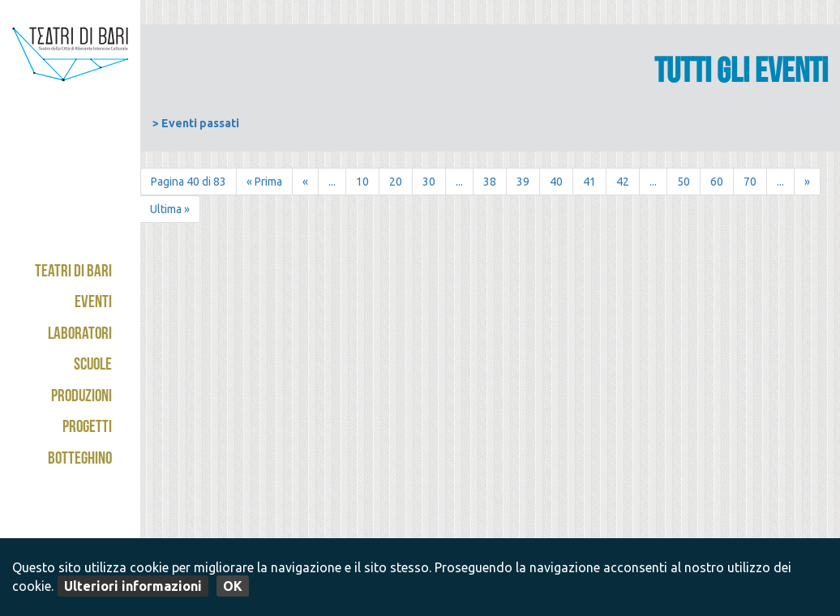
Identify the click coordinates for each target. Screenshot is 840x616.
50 (684, 182)
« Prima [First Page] (264, 182)
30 (429, 182)
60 (717, 182)
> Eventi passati (196, 123)
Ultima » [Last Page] (170, 209)
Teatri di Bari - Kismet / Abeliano (70, 85)
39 (523, 182)
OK (233, 586)
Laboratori (80, 335)
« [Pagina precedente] (305, 182)
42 (623, 182)
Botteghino (80, 460)
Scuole (93, 366)
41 (589, 182)
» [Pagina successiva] (807, 182)
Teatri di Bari (73, 273)
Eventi (93, 304)
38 (490, 182)
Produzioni (81, 398)
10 (362, 182)
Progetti (87, 428)
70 (750, 182)
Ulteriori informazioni (133, 586)
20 (396, 182)
